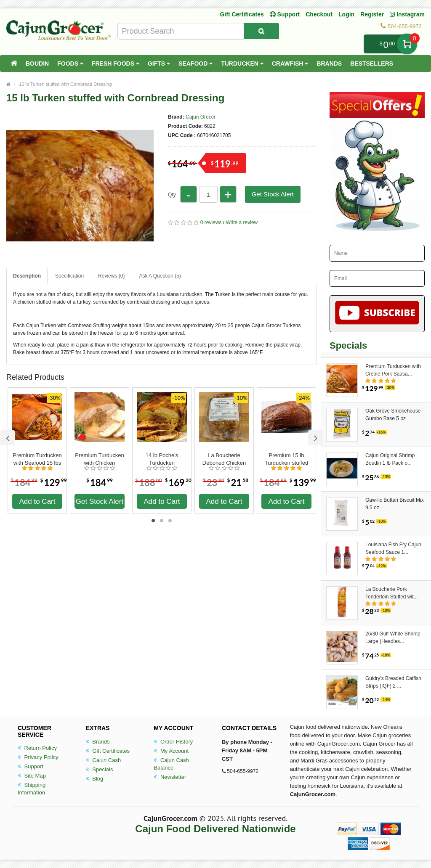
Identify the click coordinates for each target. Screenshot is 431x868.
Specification (69, 276)
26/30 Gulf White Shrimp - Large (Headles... (394, 638)
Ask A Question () (160, 276)
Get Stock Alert (273, 194)
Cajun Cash (104, 760)
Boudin (37, 64)
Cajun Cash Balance (171, 764)
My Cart (407, 44)
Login (346, 14)
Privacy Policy (38, 757)
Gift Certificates (242, 14)
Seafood (196, 64)
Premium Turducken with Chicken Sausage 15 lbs (99, 459)
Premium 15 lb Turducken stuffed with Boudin (286, 459)
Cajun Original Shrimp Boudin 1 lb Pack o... (390, 459)
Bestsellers (372, 64)
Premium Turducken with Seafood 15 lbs (37, 459)
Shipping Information (32, 789)
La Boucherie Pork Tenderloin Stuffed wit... (392, 593)
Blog (95, 779)
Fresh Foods (116, 64)
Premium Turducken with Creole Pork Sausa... (393, 370)
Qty (172, 195)
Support (31, 766)
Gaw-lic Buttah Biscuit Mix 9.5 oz (395, 504)
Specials (100, 769)
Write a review (242, 222)
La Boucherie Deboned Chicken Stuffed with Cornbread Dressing (224, 459)
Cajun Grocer (201, 117)
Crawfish (290, 64)
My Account (171, 751)
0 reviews (211, 222)
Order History (173, 742)
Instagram (407, 14)
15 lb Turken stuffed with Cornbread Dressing (65, 84)
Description (27, 276)
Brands (329, 64)
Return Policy (37, 748)
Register (372, 14)
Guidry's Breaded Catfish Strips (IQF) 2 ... (393, 682)
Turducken (242, 64)
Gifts (159, 64)
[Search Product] (261, 31)
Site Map (32, 776)
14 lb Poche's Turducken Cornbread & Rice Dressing (162, 459)
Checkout (319, 14)
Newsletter (170, 777)
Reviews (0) (111, 276)
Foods (70, 64)
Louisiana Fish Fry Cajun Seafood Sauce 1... (393, 548)
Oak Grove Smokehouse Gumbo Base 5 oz (393, 415)
